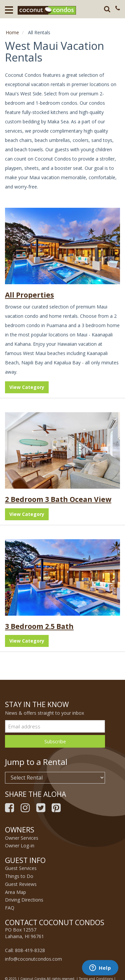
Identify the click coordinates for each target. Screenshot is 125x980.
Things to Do (19, 876)
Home (12, 32)
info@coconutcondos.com (33, 959)
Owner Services (22, 838)
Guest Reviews (21, 884)
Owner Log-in (20, 846)
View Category (27, 387)
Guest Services (21, 868)
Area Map (15, 892)
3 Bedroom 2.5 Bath (39, 626)
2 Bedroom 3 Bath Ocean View (58, 499)
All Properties (29, 295)
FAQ (10, 908)
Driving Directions (24, 900)
